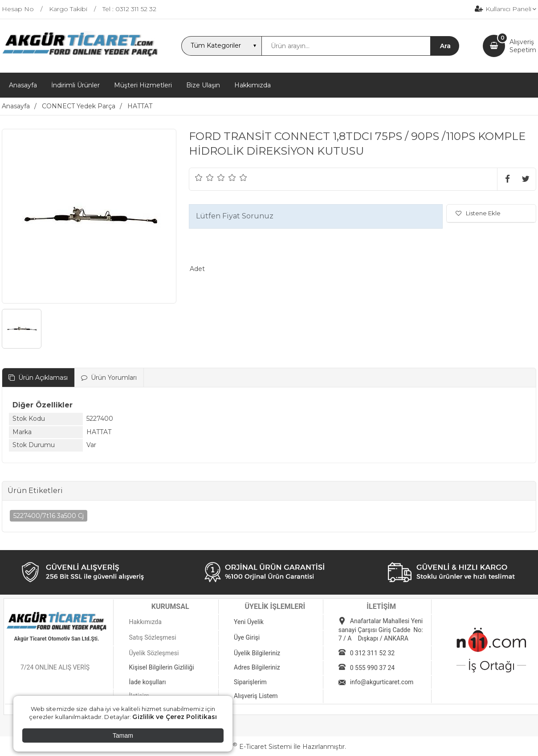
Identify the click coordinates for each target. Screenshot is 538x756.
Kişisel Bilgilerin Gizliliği (161, 667)
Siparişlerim (250, 682)
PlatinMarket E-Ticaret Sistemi (242, 747)
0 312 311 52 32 (372, 653)
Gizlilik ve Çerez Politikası (175, 717)
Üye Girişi (247, 637)
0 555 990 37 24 (372, 668)
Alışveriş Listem (256, 696)
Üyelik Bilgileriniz (257, 653)
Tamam (123, 735)
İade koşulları (147, 682)
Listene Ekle (478, 213)
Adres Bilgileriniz (257, 667)
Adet (197, 269)
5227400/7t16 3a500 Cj (49, 516)
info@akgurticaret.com (382, 682)
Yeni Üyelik (249, 622)
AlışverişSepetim (523, 46)
